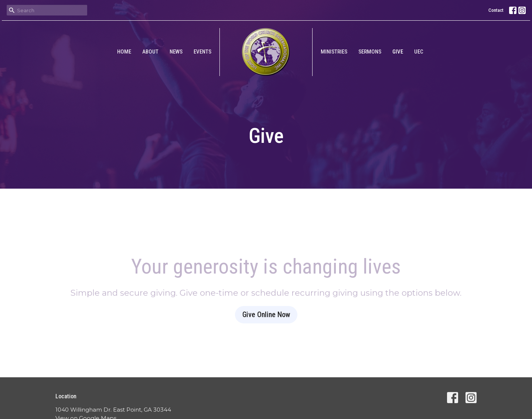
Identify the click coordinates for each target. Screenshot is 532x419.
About (150, 52)
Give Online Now (266, 315)
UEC (419, 52)
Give (398, 52)
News (176, 52)
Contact (496, 10)
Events (202, 52)
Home (124, 52)
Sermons (370, 52)
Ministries (334, 52)
